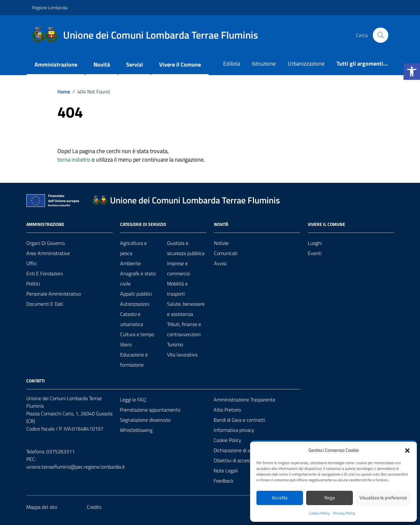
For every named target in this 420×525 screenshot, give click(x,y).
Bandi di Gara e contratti (239, 420)
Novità (102, 64)
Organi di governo (45, 243)
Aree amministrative (48, 253)
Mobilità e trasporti (177, 289)
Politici (33, 284)
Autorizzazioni (135, 304)
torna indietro (74, 160)
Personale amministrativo (54, 294)
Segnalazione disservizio (145, 420)
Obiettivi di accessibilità (238, 460)
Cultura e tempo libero (137, 339)
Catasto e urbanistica (132, 319)
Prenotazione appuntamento (150, 410)
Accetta (280, 498)
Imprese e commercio (178, 268)
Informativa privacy (234, 430)
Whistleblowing (136, 430)
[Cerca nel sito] (380, 35)
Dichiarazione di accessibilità (243, 450)
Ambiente (130, 263)
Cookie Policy (319, 513)
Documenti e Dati (45, 304)
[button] (412, 72)
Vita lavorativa (182, 355)
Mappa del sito (42, 507)
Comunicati (226, 253)
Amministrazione (56, 64)
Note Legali (226, 471)
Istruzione (264, 64)
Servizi (135, 64)
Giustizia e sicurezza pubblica (186, 248)
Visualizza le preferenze (383, 498)
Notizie (221, 243)
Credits (94, 507)
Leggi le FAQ (133, 400)
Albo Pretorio (227, 410)
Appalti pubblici (136, 294)
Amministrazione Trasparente (244, 400)
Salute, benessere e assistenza (186, 309)
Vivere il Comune (180, 64)
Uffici (32, 263)
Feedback (224, 481)
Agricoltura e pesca (133, 248)
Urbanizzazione (306, 64)
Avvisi (220, 263)
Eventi (315, 253)
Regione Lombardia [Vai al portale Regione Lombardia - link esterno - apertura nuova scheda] (50, 7)
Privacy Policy (344, 513)
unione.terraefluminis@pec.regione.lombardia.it (76, 467)
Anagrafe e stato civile (138, 279)
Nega (330, 498)
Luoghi (315, 243)
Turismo (175, 344)
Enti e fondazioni (45, 273)
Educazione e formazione (134, 360)
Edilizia (232, 64)
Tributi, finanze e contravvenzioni (184, 329)
